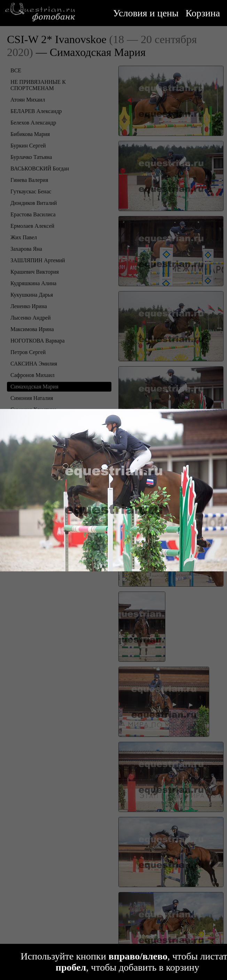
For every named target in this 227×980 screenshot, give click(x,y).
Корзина (203, 13)
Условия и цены (146, 13)
